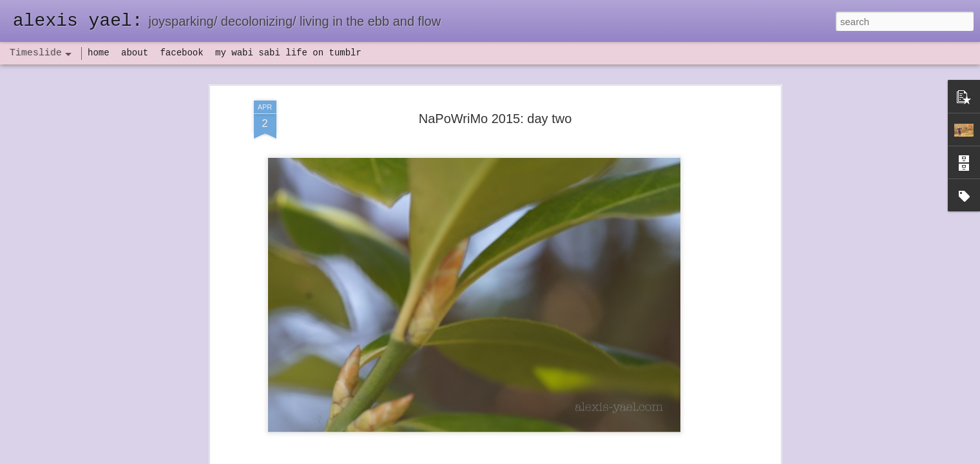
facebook (181, 53)
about (135, 53)
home (99, 53)
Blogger (531, 457)
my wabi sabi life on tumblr (288, 53)
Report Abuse (568, 457)
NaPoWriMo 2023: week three (677, 444)
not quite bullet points (478, 447)
